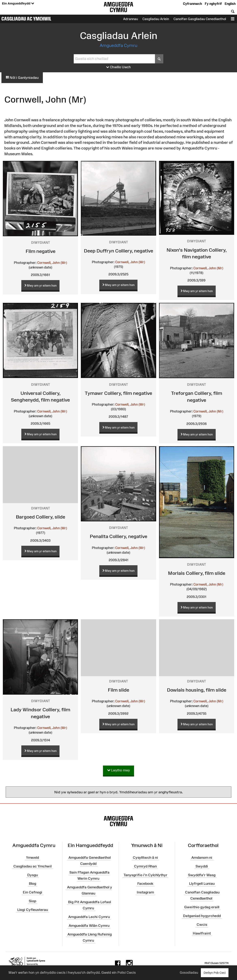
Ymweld (32, 858)
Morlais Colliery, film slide (197, 573)
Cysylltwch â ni (145, 858)
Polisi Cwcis (127, 972)
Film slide (118, 690)
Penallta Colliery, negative (118, 536)
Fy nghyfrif (213, 4)
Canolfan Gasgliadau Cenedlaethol (200, 19)
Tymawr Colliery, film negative (118, 393)
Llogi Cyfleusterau (33, 910)
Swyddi (202, 866)
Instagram (145, 892)
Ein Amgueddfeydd (18, 4)
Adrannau (130, 19)
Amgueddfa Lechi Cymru (89, 917)
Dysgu (32, 875)
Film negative (41, 251)
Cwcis (202, 925)
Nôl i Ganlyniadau (22, 78)
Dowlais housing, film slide (197, 690)
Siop (32, 901)
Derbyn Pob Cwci (215, 973)
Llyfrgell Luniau (202, 884)
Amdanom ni (202, 858)
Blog (32, 884)
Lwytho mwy (119, 770)
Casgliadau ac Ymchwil (26, 19)
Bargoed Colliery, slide (41, 517)
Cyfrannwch (192, 4)
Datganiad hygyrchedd (202, 916)
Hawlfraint (202, 933)
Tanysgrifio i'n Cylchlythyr (145, 875)
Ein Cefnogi (32, 892)
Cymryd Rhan (145, 866)
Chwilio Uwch (118, 67)
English (230, 4)
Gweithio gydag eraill (202, 907)
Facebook (145, 884)
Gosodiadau (189, 972)
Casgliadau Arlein (156, 19)
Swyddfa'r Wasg (202, 875)
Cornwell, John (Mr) (52, 263)
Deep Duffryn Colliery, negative (118, 251)
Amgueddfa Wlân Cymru (89, 926)
